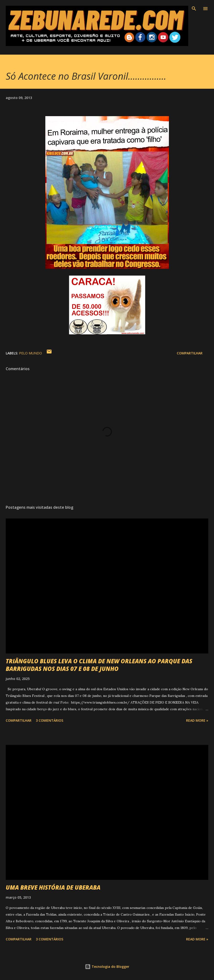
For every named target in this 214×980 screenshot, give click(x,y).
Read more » (197, 720)
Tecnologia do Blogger (107, 967)
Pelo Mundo (31, 353)
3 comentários (50, 720)
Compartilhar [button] (190, 353)
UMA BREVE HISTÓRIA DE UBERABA (53, 887)
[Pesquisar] (194, 9)
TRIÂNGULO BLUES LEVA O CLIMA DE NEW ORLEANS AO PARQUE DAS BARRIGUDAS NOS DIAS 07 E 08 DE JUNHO (99, 665)
